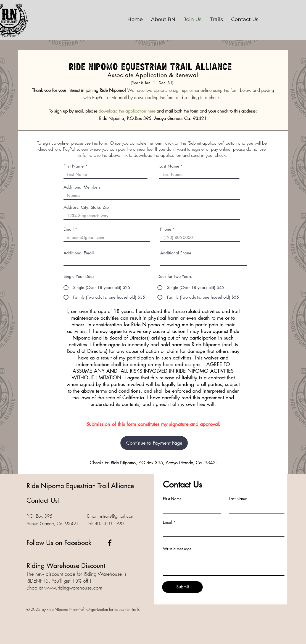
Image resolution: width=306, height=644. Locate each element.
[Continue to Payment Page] (154, 443)
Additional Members (82, 187)
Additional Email (79, 253)
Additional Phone (176, 253)
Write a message (177, 549)
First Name (74, 166)
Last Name (169, 166)
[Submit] (182, 587)
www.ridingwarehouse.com (73, 588)
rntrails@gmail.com (117, 516)
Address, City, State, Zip (86, 207)
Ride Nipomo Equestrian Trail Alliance (80, 486)
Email (68, 229)
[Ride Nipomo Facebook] (110, 543)
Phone (166, 229)
